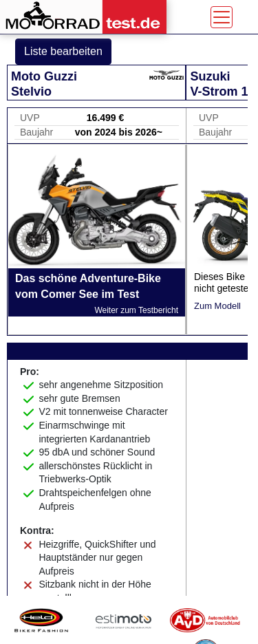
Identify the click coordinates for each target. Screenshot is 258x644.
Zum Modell (217, 306)
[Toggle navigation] (222, 17)
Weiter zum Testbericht (136, 310)
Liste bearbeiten (63, 51)
